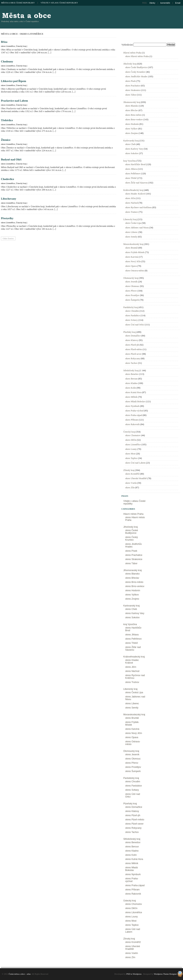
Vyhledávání (127, 45)
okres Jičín (130, 198)
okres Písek (130, 81)
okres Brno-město (133, 115)
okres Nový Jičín (133, 261)
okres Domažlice (133, 336)
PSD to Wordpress (134, 974)
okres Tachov (131, 363)
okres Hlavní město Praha (137, 56)
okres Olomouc (132, 286)
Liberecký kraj (130, 219)
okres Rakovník (132, 424)
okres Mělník (131, 397)
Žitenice (6, 140)
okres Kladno (131, 383)
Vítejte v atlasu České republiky (59, 3)
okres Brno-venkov (134, 120)
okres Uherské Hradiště (136, 478)
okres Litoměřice (8, 46)
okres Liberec (132, 232)
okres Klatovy (132, 340)
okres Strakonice (133, 90)
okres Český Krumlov (135, 72)
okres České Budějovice (136, 67)
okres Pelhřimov (133, 174)
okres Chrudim (132, 311)
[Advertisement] (163, 26)
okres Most (130, 454)
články (152, 3)
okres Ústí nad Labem (135, 463)
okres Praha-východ (134, 411)
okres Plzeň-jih (132, 345)
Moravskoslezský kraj (133, 244)
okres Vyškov (131, 129)
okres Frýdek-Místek (135, 252)
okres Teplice (131, 458)
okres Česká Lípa (133, 223)
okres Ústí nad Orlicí (135, 325)
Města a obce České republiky (18, 3)
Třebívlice (7, 120)
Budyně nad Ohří (11, 159)
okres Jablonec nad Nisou (137, 228)
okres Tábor (131, 95)
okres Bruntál (131, 248)
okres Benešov (132, 374)
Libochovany (9, 199)
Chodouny (7, 61)
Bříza (4, 42)
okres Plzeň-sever (133, 354)
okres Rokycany (133, 359)
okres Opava (131, 266)
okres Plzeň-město (134, 349)
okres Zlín (130, 488)
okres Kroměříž (132, 474)
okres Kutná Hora (133, 392)
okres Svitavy (132, 320)
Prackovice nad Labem (14, 101)
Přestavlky (7, 218)
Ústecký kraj (21, 46)
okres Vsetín (131, 483)
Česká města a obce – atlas (26, 15)
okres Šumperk (132, 300)
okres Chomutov (133, 435)
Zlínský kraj (129, 470)
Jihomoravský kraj (132, 102)
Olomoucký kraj (131, 278)
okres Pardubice (133, 316)
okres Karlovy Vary (134, 149)
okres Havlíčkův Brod (135, 164)
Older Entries (8, 238)
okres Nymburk (132, 406)
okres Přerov (131, 291)
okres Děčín (131, 440)
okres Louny (131, 449)
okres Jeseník (131, 282)
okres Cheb (130, 144)
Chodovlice (8, 179)
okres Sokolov (132, 153)
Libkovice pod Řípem (14, 81)
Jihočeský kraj (130, 64)
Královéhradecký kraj (133, 190)
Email (178, 3)
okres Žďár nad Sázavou (136, 183)
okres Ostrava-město (135, 271)
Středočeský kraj (131, 370)
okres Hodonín (132, 124)
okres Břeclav (132, 110)
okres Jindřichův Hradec (136, 76)
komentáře (165, 3)
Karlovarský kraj (131, 141)
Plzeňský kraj (130, 332)
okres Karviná (132, 257)
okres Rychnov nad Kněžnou (138, 207)
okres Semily (131, 237)
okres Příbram (132, 420)
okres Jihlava (131, 169)
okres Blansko (132, 106)
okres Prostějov (132, 295)
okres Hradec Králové (135, 194)
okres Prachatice (133, 86)
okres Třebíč (131, 178)
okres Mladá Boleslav (135, 402)
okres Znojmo (132, 133)
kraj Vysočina (130, 161)
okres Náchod (132, 203)
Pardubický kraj (131, 307)
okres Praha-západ (134, 415)
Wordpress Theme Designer (165, 974)
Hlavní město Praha (132, 53)
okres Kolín (131, 388)
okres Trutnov (132, 212)
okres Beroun (131, 379)
